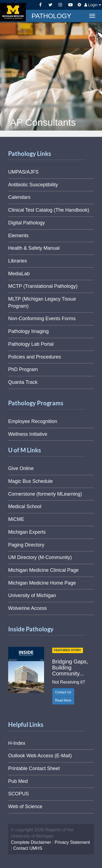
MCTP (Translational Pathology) (43, 286)
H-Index (17, 743)
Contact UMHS (28, 848)
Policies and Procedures (35, 357)
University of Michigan (32, 595)
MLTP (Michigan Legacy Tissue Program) (42, 302)
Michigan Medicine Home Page (42, 583)
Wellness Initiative (28, 434)
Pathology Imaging (28, 331)
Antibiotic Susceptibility (33, 185)
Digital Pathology (27, 223)
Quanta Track (23, 382)
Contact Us (63, 692)
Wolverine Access (27, 608)
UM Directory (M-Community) (40, 557)
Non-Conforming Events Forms (42, 319)
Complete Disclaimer (31, 842)
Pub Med (18, 781)
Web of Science (25, 807)
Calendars (19, 197)
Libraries (18, 261)
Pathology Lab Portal (31, 344)
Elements (18, 236)
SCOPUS (18, 794)
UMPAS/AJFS (23, 172)
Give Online (21, 468)
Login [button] (93, 5)
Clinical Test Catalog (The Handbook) (49, 210)
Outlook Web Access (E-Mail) (40, 756)
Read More (63, 700)
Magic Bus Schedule (30, 481)
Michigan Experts (27, 532)
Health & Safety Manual (34, 248)
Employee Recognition (33, 421)
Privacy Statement (72, 842)
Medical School (25, 506)
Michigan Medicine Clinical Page (43, 570)
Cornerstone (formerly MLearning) (45, 494)
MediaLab (19, 274)
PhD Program (23, 369)
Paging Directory (26, 545)
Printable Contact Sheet (34, 768)
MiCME (16, 519)
